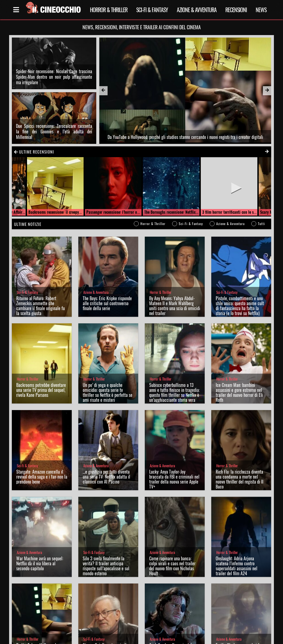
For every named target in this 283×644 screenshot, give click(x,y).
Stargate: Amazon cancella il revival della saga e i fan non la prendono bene (42, 477)
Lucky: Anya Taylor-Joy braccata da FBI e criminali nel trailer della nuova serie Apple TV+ (174, 479)
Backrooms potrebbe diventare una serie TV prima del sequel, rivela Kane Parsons (41, 390)
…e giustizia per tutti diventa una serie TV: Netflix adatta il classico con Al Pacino (106, 477)
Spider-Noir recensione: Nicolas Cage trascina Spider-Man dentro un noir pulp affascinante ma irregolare (54, 77)
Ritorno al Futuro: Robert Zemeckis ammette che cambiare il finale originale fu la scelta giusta (41, 306)
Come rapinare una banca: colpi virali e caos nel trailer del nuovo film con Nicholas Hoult (172, 566)
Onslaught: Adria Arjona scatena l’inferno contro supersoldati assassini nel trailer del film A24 (237, 566)
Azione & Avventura (197, 10)
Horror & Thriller (109, 10)
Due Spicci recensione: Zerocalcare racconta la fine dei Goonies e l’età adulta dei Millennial (54, 131)
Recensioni (236, 10)
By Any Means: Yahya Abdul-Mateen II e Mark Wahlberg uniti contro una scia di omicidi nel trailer (175, 306)
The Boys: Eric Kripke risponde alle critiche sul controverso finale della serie (107, 303)
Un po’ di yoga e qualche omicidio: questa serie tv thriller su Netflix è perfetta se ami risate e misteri (108, 392)
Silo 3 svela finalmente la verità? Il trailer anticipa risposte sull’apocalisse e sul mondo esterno (106, 566)
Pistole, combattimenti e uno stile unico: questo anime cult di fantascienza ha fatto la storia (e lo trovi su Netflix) (240, 306)
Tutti (261, 224)
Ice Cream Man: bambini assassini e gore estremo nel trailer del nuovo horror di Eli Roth (239, 392)
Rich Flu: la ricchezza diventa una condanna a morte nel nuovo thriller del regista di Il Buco (240, 479)
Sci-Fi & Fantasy (152, 10)
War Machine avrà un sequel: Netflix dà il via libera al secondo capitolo (40, 563)
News (261, 10)
